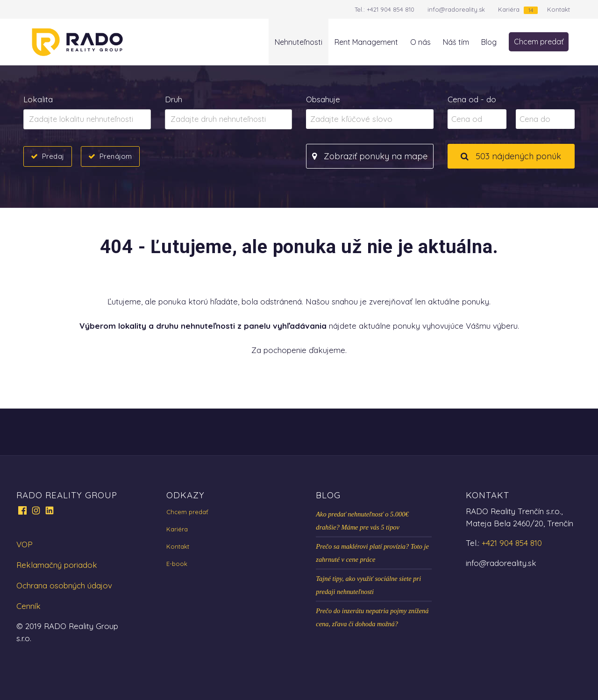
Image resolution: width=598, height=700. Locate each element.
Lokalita (38, 99)
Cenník (28, 606)
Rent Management (366, 42)
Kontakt (559, 9)
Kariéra (509, 9)
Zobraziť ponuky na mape (370, 156)
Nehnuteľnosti (299, 42)
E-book (177, 564)
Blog (489, 42)
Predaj (53, 156)
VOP (25, 544)
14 (531, 10)
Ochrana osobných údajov (64, 585)
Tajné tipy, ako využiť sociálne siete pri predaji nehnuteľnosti (368, 585)
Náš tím (456, 42)
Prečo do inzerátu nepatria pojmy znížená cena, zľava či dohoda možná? (372, 617)
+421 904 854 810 (391, 9)
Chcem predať (539, 42)
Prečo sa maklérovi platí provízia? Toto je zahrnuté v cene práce (372, 553)
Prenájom (116, 156)
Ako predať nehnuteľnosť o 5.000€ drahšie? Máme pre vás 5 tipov (362, 521)
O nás (420, 42)
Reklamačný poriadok (57, 565)
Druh (174, 99)
